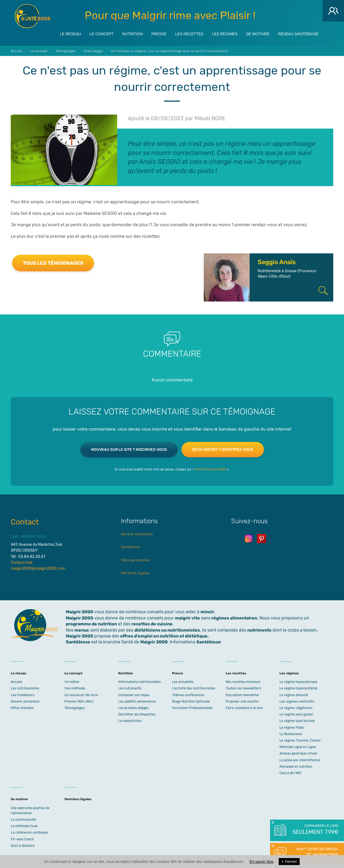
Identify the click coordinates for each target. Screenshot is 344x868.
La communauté (23, 820)
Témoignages (75, 708)
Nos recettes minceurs (243, 682)
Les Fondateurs (23, 695)
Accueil (16, 682)
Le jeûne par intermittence (300, 760)
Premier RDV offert (79, 702)
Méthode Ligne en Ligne (298, 747)
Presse (159, 33)
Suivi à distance (23, 846)
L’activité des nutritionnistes (194, 688)
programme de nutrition (91, 624)
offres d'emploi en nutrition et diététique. (164, 636)
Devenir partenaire (137, 534)
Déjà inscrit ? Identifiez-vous (223, 450)
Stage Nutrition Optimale (191, 702)
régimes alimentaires (234, 618)
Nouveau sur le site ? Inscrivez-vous (129, 450)
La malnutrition (130, 721)
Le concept (102, 33)
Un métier (72, 682)
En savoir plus (261, 862)
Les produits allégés (133, 708)
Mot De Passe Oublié (211, 469)
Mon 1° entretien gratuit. (315, 853)
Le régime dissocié (294, 695)
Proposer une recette (242, 702)
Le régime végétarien (296, 708)
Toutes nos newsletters (243, 688)
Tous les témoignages (53, 263)
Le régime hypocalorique (298, 682)
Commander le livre (315, 830)
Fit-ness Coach (22, 839)
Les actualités (183, 682)
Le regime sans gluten (296, 714)
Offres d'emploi (22, 708)
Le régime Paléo (292, 728)
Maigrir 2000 (33, 16)
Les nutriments (130, 688)
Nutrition (132, 33)
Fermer (289, 862)
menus (82, 630)
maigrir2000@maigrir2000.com (38, 568)
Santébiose (130, 547)
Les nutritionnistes (25, 688)
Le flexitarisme (291, 734)
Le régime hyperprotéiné (298, 688)
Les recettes (189, 33)
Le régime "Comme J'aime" (300, 741)
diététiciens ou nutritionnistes (167, 630)
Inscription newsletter (243, 695)
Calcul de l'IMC (291, 773)
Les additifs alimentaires (137, 702)
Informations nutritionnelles (139, 682)
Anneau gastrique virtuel (298, 753)
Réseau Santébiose (298, 33)
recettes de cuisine (152, 624)
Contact (25, 522)
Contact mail (21, 563)
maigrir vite (187, 618)
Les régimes (225, 33)
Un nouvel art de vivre (81, 695)
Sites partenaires (135, 560)
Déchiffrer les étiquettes (137, 714)
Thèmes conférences (188, 695)
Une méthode (75, 688)
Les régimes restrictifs (297, 702)
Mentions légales (135, 573)
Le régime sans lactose (297, 721)
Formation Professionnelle (192, 708)
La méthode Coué (24, 826)
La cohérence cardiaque (29, 832)
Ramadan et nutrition (296, 767)
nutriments (259, 630)
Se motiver (258, 33)
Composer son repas (134, 695)
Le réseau (71, 33)
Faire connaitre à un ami (244, 708)
